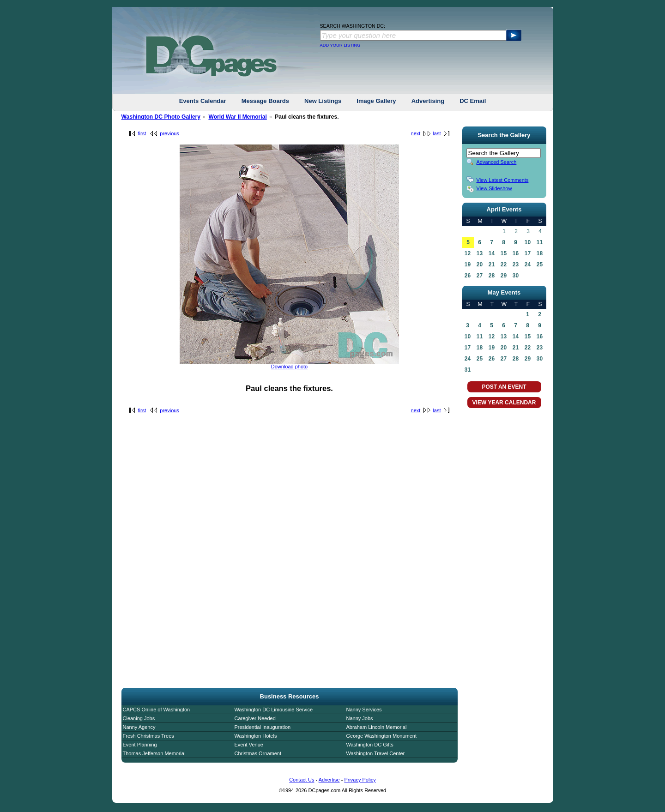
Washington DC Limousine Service (274, 710)
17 (528, 253)
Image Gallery (376, 101)
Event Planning (140, 745)
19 (468, 265)
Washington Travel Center (376, 753)
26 (468, 276)
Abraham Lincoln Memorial (377, 727)
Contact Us (302, 780)
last (437, 133)
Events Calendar (203, 101)
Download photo (290, 367)
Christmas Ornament (258, 753)
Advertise (329, 780)
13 (480, 253)
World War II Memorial (237, 117)
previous (169, 133)
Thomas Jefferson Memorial (154, 753)
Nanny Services (364, 710)
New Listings (323, 101)
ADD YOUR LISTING (340, 45)
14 (492, 253)
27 (480, 276)
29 (504, 276)
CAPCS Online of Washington (157, 710)
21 (492, 265)
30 (516, 276)
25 (540, 265)
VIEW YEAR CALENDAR (504, 403)
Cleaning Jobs (139, 718)
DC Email (473, 101)
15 (504, 253)
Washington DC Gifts (370, 745)
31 (468, 370)
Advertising (428, 101)
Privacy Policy (360, 780)
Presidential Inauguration (263, 727)
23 (516, 265)
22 (504, 265)
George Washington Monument (381, 736)
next (416, 133)
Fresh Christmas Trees (148, 736)
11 (540, 242)
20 (480, 265)
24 (528, 265)
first (142, 133)
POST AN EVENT (504, 387)
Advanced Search (497, 162)
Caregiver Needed (255, 718)
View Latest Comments (503, 180)
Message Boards (265, 101)
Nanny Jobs (360, 718)
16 (516, 253)
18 (540, 253)
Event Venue (249, 745)
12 (468, 253)
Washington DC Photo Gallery (161, 117)
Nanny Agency (139, 727)
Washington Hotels (256, 736)
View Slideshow (494, 188)
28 (492, 276)
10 (528, 242)
